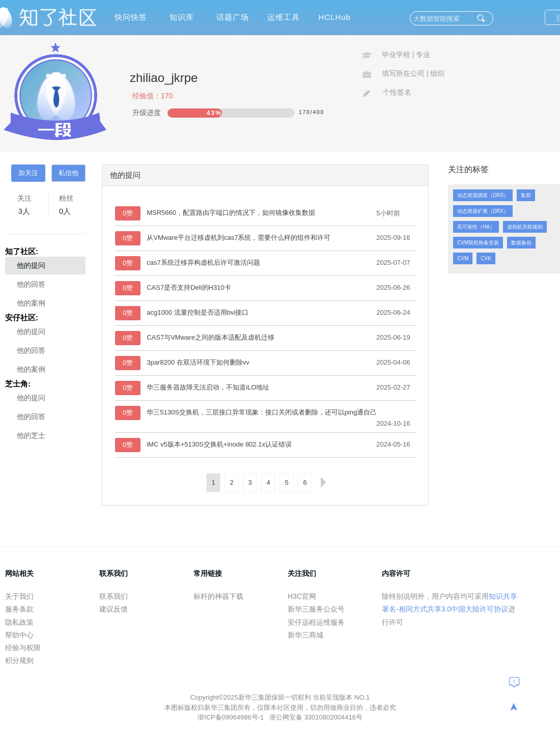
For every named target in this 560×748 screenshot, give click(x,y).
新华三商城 (305, 635)
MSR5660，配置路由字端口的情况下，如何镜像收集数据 (231, 213)
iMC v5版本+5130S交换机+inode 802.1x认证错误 (219, 444)
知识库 (182, 17)
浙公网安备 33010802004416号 (316, 717)
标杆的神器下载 (218, 596)
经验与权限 (23, 648)
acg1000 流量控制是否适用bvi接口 (198, 312)
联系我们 (114, 596)
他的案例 (31, 303)
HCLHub (334, 17)
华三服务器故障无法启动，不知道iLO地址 (208, 387)
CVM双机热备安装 (478, 243)
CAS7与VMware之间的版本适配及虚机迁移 (211, 337)
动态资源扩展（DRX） (483, 211)
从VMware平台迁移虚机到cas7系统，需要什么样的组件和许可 (239, 238)
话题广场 (233, 17)
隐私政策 (19, 622)
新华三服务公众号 (316, 609)
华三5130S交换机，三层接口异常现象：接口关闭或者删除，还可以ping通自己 (262, 412)
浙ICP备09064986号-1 (232, 717)
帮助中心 (19, 635)
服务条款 (19, 609)
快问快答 (131, 17)
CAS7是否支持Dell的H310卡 (189, 287)
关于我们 (19, 596)
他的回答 (31, 284)
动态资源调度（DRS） (483, 195)
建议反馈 (114, 609)
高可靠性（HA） (476, 227)
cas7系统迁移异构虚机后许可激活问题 (203, 262)
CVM (463, 258)
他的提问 (31, 265)
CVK (486, 258)
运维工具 (284, 17)
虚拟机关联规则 (525, 227)
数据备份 (521, 243)
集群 (526, 195)
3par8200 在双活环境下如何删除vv (198, 362)
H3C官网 (302, 596)
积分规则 (19, 660)
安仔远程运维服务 (316, 622)
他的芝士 (31, 435)
